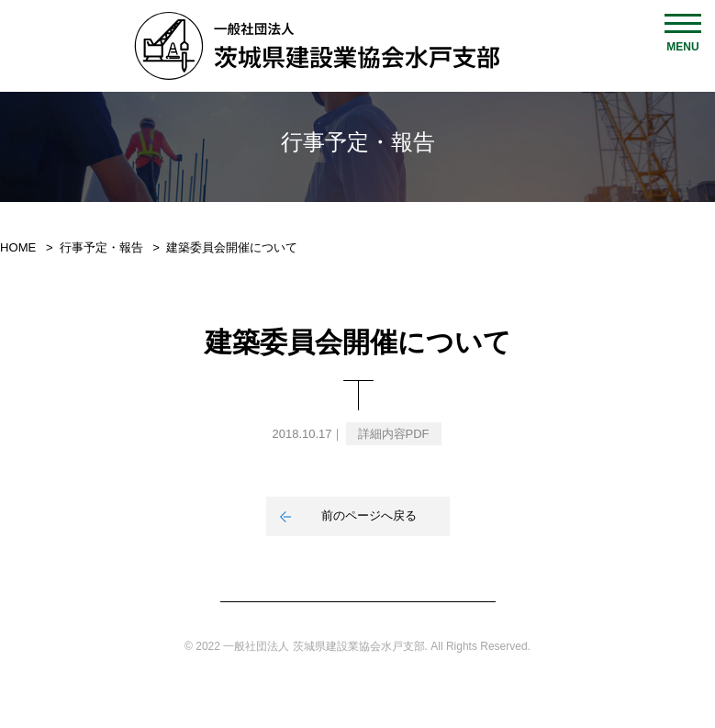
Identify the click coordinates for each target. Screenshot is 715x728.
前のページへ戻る (369, 515)
